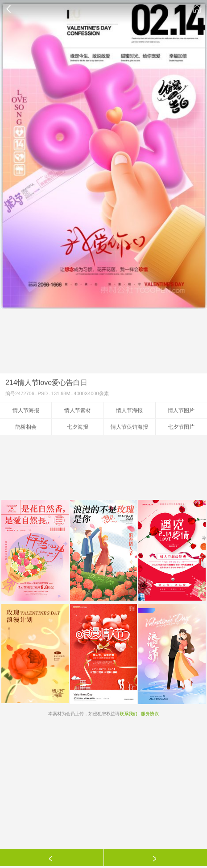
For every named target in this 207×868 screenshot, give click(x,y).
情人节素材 (78, 410)
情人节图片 (181, 410)
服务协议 (150, 714)
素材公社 (197, 9)
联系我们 (128, 714)
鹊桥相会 (26, 427)
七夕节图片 (181, 427)
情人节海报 (26, 410)
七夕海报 (78, 427)
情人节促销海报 (129, 427)
